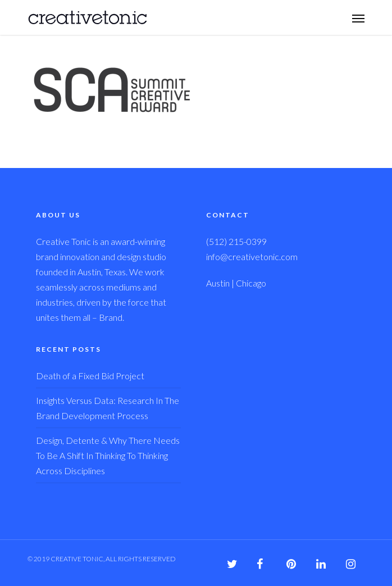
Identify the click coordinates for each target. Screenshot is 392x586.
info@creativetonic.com (252, 256)
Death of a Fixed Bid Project (90, 376)
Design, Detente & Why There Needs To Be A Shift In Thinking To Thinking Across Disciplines (108, 455)
